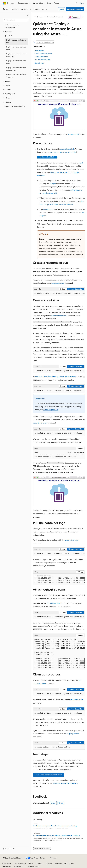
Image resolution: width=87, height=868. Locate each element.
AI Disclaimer (6, 863)
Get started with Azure (75, 9)
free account (73, 134)
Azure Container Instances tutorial (48, 775)
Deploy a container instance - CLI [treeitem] (17, 41)
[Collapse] (28, 15)
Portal (62, 9)
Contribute (40, 863)
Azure (42, 17)
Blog (30, 863)
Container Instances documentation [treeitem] (11, 26)
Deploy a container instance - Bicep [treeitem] (17, 62)
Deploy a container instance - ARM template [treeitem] (17, 69)
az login (53, 184)
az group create (58, 283)
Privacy (49, 863)
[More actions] (83, 17)
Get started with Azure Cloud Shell (64, 152)
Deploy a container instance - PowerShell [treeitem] (17, 55)
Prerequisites (39, 51)
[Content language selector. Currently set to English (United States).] (12, 858)
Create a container (41, 57)
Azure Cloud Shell (67, 149)
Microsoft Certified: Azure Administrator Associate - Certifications (56, 835)
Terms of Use (6, 866)
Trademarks (17, 866)
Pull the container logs (43, 60)
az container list (77, 700)
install (81, 163)
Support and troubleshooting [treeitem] (15, 106)
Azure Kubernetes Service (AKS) (65, 783)
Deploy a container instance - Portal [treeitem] (17, 48)
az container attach (54, 603)
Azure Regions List (51, 410)
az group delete (73, 734)
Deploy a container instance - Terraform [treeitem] (17, 76)
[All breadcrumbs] (35, 17)
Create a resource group (43, 54)
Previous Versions (20, 863)
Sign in (82, 3)
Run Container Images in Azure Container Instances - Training (55, 826)
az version (47, 209)
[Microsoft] (4, 3)
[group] (59, 293)
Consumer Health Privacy (64, 863)
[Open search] (76, 3)
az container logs (71, 540)
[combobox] (16, 20)
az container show (40, 423)
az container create (59, 315)
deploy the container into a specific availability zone (55, 377)
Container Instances (54, 17)
